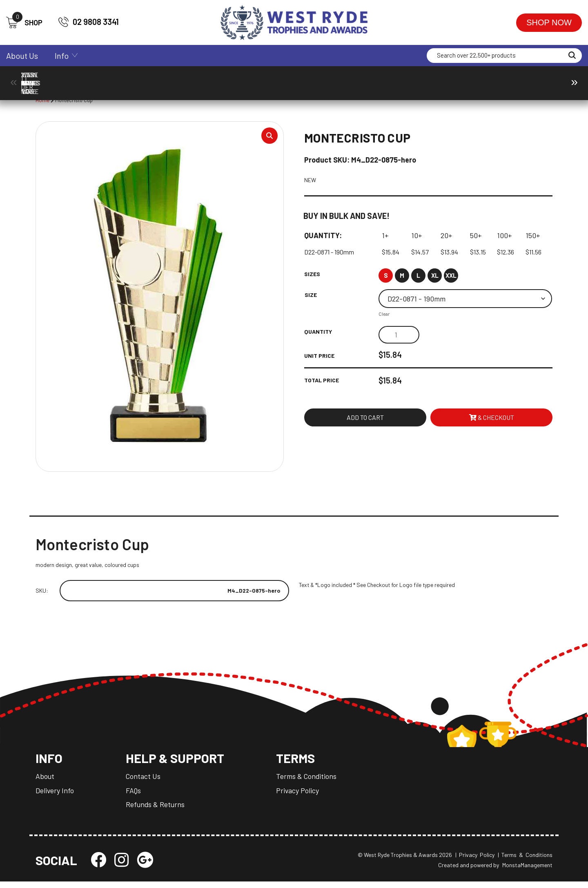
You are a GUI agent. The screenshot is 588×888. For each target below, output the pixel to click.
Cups (254, 79)
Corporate (188, 79)
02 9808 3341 (89, 22)
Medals (454, 79)
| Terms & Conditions (525, 861)
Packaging (520, 79)
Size (311, 297)
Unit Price (319, 358)
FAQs (135, 796)
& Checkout (492, 420)
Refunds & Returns (157, 810)
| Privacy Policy (475, 861)
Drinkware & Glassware (321, 79)
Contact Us (144, 782)
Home (43, 100)
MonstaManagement (527, 871)
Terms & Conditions (310, 782)
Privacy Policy (301, 796)
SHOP (24, 23)
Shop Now (549, 22)
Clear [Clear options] (384, 316)
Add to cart (365, 420)
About (45, 782)
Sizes (312, 276)
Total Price (322, 383)
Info (62, 56)
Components (121, 79)
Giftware (388, 79)
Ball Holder (54, 79)
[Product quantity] (399, 337)
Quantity (318, 334)
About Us (22, 56)
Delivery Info (55, 796)
